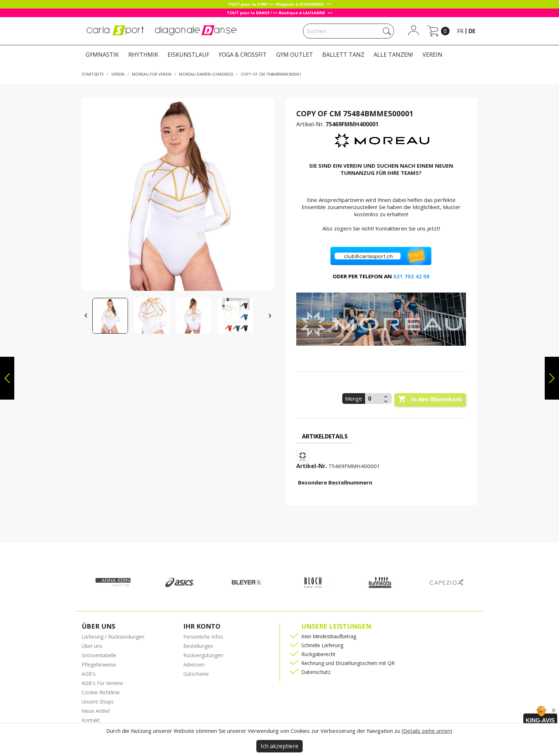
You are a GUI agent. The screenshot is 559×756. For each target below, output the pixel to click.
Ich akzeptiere (279, 746)
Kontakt (91, 720)
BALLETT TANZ (343, 55)
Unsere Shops (98, 702)
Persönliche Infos (203, 637)
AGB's (89, 674)
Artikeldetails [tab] (325, 436)
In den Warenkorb (430, 400)
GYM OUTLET (295, 55)
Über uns (92, 646)
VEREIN (432, 55)
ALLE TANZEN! (393, 55)
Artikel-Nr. (310, 124)
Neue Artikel (96, 711)
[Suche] (348, 31)
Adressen (194, 664)
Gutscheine (196, 674)
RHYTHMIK (143, 55)
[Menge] (374, 399)
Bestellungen (198, 646)
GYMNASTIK (102, 55)
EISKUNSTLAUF (188, 55)
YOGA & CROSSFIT (243, 55)
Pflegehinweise (99, 664)
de (472, 31)
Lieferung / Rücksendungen (113, 637)
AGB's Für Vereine (102, 683)
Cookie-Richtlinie (101, 692)
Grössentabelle (99, 655)
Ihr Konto (202, 626)
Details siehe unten (427, 731)
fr (460, 31)
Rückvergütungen (203, 655)
